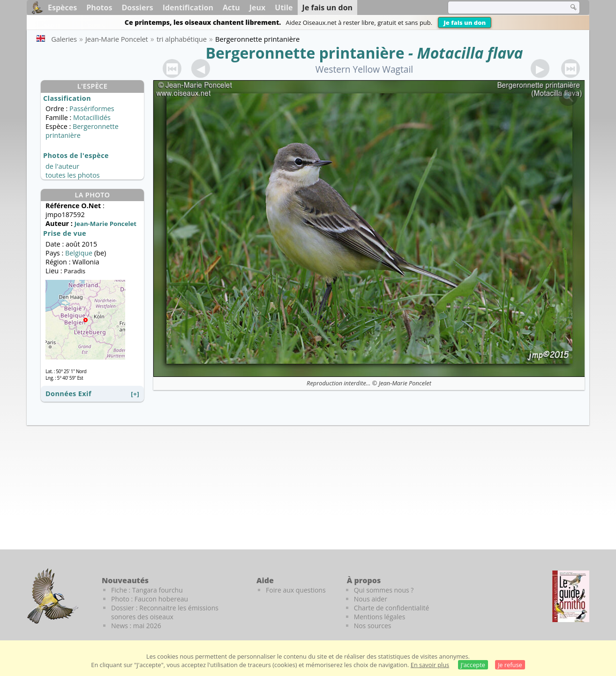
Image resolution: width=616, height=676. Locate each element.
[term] (502, 8)
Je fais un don (465, 23)
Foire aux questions (296, 590)
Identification (188, 8)
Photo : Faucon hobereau (150, 599)
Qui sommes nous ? (384, 590)
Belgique (79, 253)
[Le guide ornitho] (571, 596)
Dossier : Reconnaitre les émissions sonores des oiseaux (165, 612)
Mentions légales (380, 617)
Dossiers (137, 8)
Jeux (258, 8)
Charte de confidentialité (392, 608)
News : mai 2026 (136, 626)
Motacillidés (92, 117)
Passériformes (92, 109)
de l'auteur (62, 166)
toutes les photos (73, 175)
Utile (284, 8)
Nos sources (373, 626)
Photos (99, 8)
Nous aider (371, 599)
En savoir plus (430, 665)
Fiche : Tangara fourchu (147, 590)
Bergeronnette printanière (305, 53)
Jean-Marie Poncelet (405, 383)
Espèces (62, 8)
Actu (231, 8)
